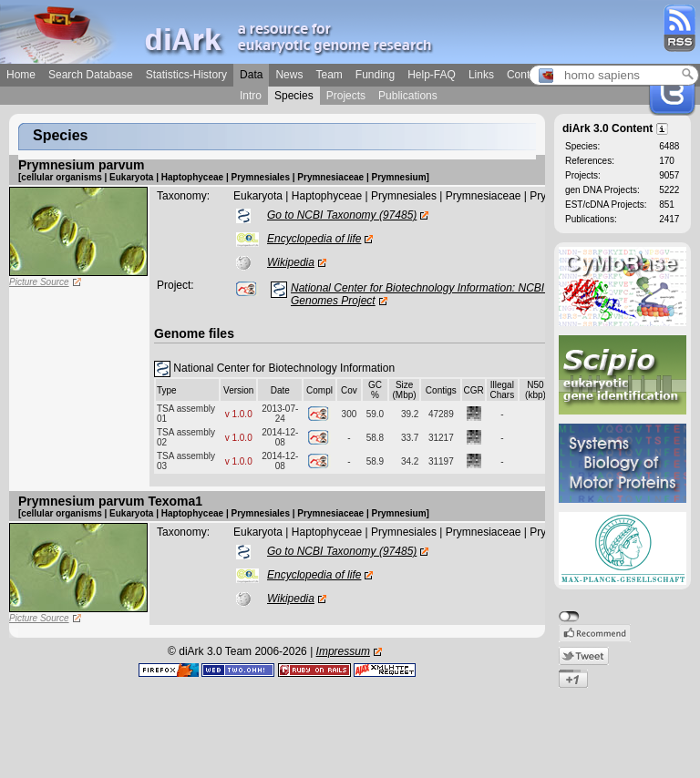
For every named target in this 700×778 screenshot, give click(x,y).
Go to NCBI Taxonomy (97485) (342, 215)
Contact (525, 75)
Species (294, 96)
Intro (251, 96)
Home (21, 75)
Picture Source (39, 282)
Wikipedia (291, 262)
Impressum (343, 651)
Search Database (91, 75)
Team (329, 75)
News (289, 75)
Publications (408, 96)
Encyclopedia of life (314, 239)
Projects (346, 96)
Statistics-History (186, 75)
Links (481, 75)
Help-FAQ (432, 75)
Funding (375, 75)
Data (251, 75)
